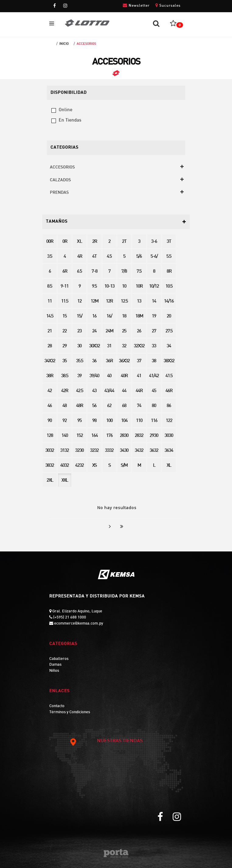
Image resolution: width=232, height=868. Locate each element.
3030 (169, 436)
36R (109, 361)
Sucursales (168, 5)
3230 (79, 451)
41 (139, 376)
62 (109, 406)
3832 (50, 466)
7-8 (94, 272)
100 (109, 421)
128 (50, 436)
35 (64, 361)
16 (94, 316)
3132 (64, 451)
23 (79, 331)
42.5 (80, 391)
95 (79, 421)
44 (124, 391)
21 (50, 331)
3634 (169, 451)
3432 (139, 451)
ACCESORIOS (86, 44)
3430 (124, 451)
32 (124, 346)
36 (94, 361)
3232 (94, 451)
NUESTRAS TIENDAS (106, 741)
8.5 (50, 287)
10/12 (154, 287)
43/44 (109, 391)
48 (64, 406)
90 (50, 421)
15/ (79, 316)
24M (109, 331)
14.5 (50, 316)
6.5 (79, 272)
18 (124, 316)
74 (139, 406)
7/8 (124, 272)
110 (139, 421)
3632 (154, 451)
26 (139, 331)
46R (169, 391)
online (66, 110)
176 (109, 436)
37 (139, 361)
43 (94, 391)
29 (64, 346)
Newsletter (136, 5)
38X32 (169, 361)
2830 (124, 436)
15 (64, 316)
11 (50, 301)
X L (79, 242)
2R (94, 242)
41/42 (154, 376)
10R (139, 287)
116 (154, 421)
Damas (55, 665)
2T (124, 242)
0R (65, 242)
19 (154, 316)
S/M (124, 466)
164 (94, 436)
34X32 (50, 361)
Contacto (57, 706)
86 (169, 406)
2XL (50, 481)
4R (80, 257)
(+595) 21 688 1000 (69, 618)
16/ (109, 316)
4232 (79, 466)
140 (65, 436)
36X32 (124, 361)
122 (169, 421)
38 (154, 361)
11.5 (65, 301)
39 (79, 376)
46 (50, 406)
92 (64, 421)
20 (169, 316)
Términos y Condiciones (70, 712)
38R (50, 376)
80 (154, 406)
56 (94, 406)
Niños (54, 671)
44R (139, 391)
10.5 (169, 287)
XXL (65, 481)
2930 (154, 436)
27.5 (169, 331)
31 (109, 346)
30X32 (94, 346)
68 (124, 406)
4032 (64, 466)
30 (79, 346)
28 (50, 346)
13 (139, 301)
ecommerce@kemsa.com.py (78, 624)
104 (124, 421)
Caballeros (59, 659)
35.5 (80, 361)
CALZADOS (60, 180)
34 (169, 346)
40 (109, 376)
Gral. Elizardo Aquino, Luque (77, 611)
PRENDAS (59, 193)
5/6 (139, 257)
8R (169, 272)
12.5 (124, 301)
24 (94, 331)
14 (154, 301)
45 (154, 391)
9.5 (94, 287)
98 (94, 421)
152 (80, 436)
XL (169, 466)
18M (139, 316)
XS (94, 466)
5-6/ (154, 257)
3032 (50, 451)
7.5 (139, 272)
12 (79, 301)
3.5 (50, 257)
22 (64, 331)
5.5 (169, 257)
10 (124, 287)
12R (109, 301)
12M (94, 301)
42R (64, 391)
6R (65, 272)
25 (124, 331)
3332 (109, 451)
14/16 (169, 301)
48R (79, 406)
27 (154, 331)
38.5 (65, 376)
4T (94, 257)
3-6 (154, 242)
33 (154, 346)
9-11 (64, 287)
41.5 (169, 376)
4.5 (109, 257)
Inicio (64, 44)
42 (50, 391)
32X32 (139, 346)
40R (124, 376)
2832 (139, 436)
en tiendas (70, 120)
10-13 (109, 287)
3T (169, 242)
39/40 (94, 376)
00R (50, 242)
